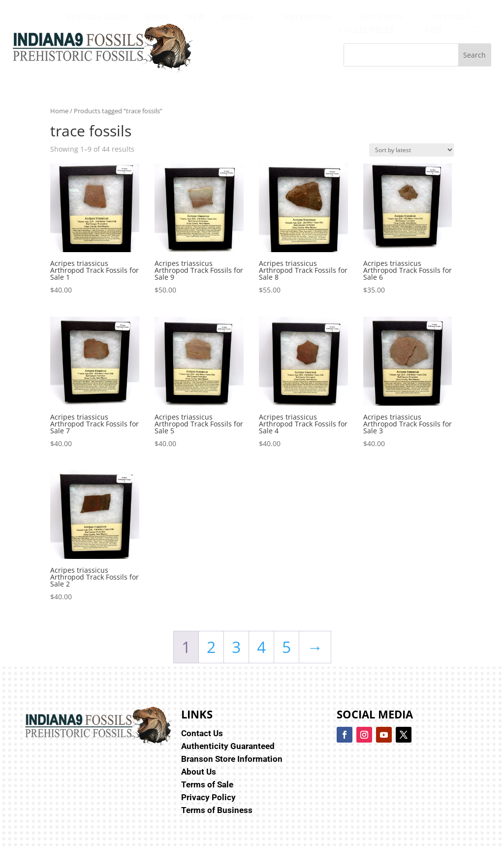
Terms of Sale (207, 784)
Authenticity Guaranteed (228, 746)
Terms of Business (217, 810)
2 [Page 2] (211, 647)
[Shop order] (411, 150)
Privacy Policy (208, 797)
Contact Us (202, 733)
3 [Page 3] (236, 647)
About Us (199, 772)
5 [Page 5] (286, 647)
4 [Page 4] (261, 647)
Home (59, 111)
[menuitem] (97, 17)
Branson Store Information (232, 759)
